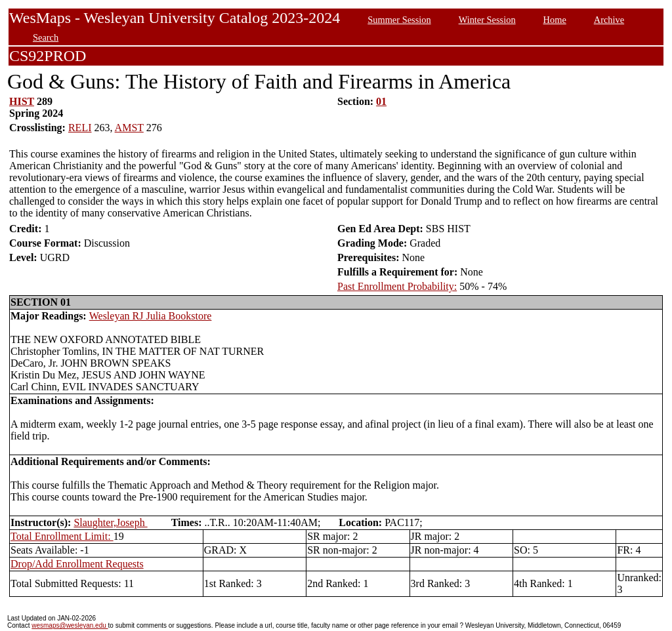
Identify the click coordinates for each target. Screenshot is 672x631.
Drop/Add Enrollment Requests (77, 564)
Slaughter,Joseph (110, 522)
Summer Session (399, 20)
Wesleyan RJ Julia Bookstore (151, 316)
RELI (80, 128)
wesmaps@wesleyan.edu (70, 625)
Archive (609, 20)
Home (555, 20)
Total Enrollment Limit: (62, 536)
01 (381, 101)
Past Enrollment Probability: (397, 286)
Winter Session (487, 20)
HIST (22, 101)
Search (46, 37)
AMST (129, 128)
